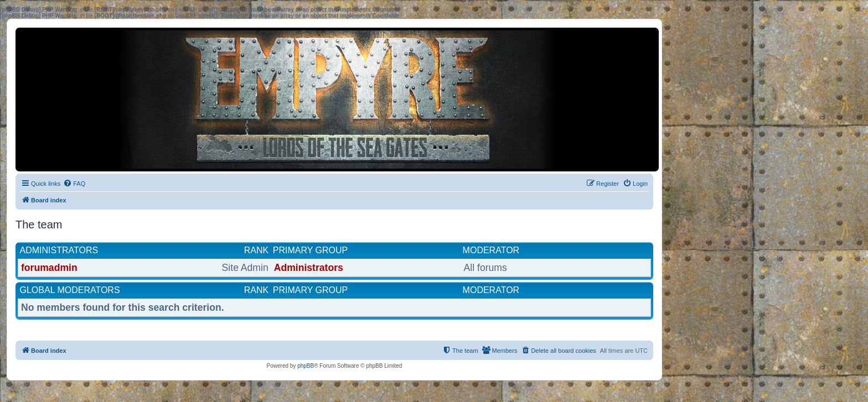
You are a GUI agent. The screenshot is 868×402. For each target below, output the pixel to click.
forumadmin (49, 268)
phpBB (306, 366)
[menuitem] (74, 184)
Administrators (59, 250)
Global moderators (70, 290)
